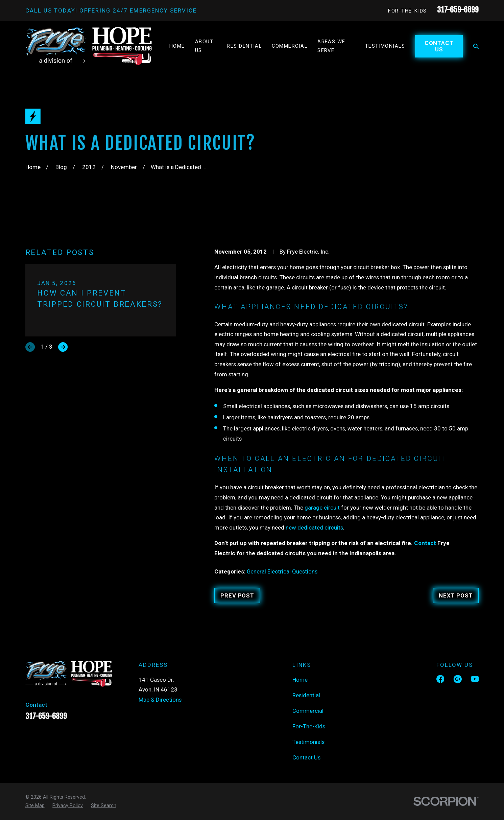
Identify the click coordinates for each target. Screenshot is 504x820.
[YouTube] (475, 679)
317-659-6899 (458, 10)
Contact (425, 543)
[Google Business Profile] (458, 679)
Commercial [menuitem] (290, 46)
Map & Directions (160, 700)
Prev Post (237, 595)
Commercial (308, 711)
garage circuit (322, 508)
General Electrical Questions (282, 571)
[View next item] (63, 347)
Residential (306, 695)
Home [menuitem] (177, 46)
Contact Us (439, 46)
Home (300, 680)
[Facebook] (440, 679)
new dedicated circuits (314, 528)
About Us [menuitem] (204, 46)
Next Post (456, 595)
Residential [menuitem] (244, 46)
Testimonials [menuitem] (385, 46)
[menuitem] (35, 806)
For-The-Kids (407, 11)
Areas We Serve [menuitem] (331, 46)
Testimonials (308, 742)
